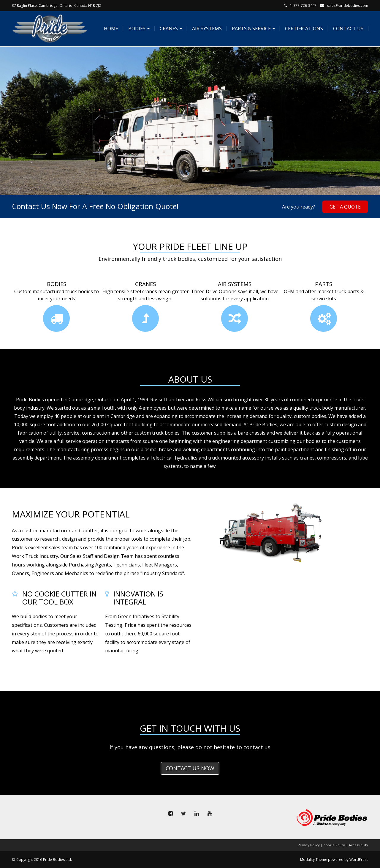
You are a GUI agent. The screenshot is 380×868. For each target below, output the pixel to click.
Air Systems (206, 29)
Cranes (170, 29)
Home (110, 29)
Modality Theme (314, 860)
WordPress (359, 860)
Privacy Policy (309, 845)
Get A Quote (345, 207)
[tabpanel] (190, 121)
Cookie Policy (334, 845)
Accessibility (358, 845)
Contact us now (190, 768)
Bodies (138, 29)
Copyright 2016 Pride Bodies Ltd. (44, 860)
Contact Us (348, 29)
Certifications (303, 29)
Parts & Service (253, 29)
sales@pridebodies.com (347, 5)
